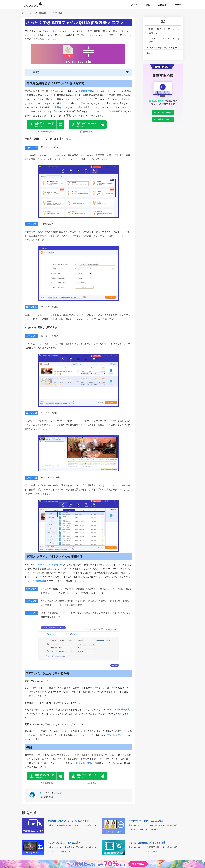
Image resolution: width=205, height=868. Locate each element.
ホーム (25, 13)
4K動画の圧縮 (40, 581)
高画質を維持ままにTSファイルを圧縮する (163, 31)
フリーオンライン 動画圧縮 (49, 565)
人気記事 (162, 5)
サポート (179, 5)
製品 (148, 5)
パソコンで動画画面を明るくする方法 (147, 843)
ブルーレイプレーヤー (117, 735)
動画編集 (43, 13)
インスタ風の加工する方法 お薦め (64, 843)
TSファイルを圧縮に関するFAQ (163, 48)
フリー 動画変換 (122, 710)
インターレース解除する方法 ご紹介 (146, 821)
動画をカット (61, 107)
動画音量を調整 (84, 763)
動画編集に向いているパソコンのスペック (68, 821)
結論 (150, 53)
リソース (33, 13)
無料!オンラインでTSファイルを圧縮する (163, 40)
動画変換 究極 (85, 91)
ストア (134, 5)
